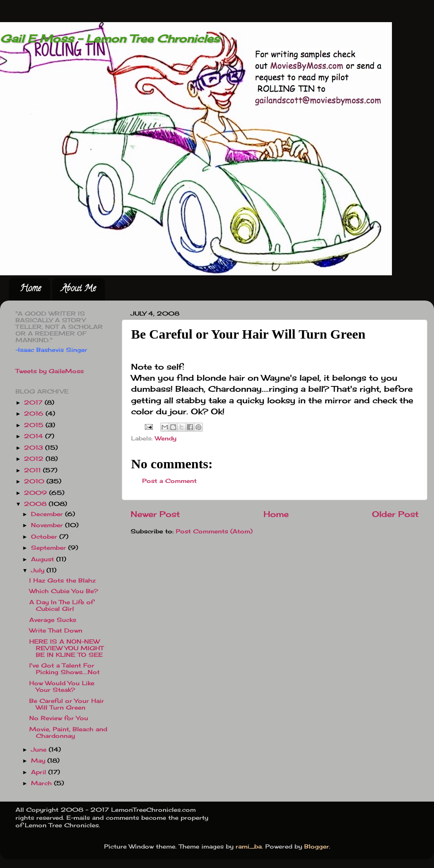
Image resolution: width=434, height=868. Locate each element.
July (39, 570)
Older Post (395, 514)
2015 (35, 425)
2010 (35, 481)
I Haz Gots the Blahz (62, 581)
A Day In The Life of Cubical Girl (61, 606)
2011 (33, 470)
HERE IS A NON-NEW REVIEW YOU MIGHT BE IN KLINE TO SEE (66, 648)
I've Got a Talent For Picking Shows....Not (64, 669)
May (39, 761)
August (44, 559)
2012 (35, 459)
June (40, 750)
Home (30, 289)
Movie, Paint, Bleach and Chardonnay (68, 733)
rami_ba (249, 847)
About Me (78, 289)
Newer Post (155, 514)
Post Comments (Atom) (214, 531)
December (48, 514)
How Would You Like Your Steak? (62, 687)
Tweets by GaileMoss (50, 371)
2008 (36, 504)
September (50, 548)
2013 (35, 448)
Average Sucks (53, 620)
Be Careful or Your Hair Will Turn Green (67, 704)
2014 (35, 436)
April (40, 772)
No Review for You (59, 718)
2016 (35, 414)
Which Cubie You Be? (64, 591)
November (48, 525)
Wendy (166, 438)
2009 (37, 493)
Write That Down (56, 631)
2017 (34, 403)
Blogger (317, 847)
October (45, 537)
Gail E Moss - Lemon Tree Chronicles (110, 39)
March (43, 783)
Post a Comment (169, 481)
